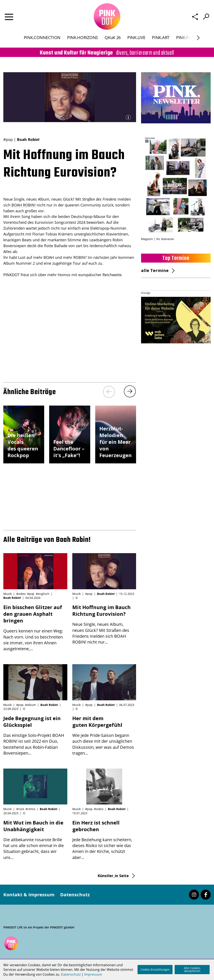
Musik (8, 594)
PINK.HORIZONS (83, 38)
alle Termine (155, 270)
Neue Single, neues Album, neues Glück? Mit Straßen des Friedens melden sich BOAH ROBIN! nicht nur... (104, 624)
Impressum (93, 974)
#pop (8, 139)
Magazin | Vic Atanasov (157, 239)
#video (21, 594)
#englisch (43, 594)
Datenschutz (75, 894)
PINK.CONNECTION (42, 38)
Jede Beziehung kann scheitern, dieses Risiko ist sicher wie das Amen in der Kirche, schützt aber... (104, 840)
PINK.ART (161, 38)
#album (30, 705)
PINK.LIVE (136, 38)
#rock (20, 809)
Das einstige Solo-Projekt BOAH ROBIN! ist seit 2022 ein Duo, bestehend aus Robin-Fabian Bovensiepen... (35, 735)
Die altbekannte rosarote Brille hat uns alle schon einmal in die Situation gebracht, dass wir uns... (35, 840)
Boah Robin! (28, 139)
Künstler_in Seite (113, 876)
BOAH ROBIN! (24, 205)
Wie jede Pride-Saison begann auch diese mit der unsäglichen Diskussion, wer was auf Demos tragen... (104, 735)
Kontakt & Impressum (29, 894)
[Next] (130, 391)
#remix (30, 809)
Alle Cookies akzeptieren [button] (192, 969)
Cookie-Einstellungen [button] (155, 969)
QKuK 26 (113, 38)
